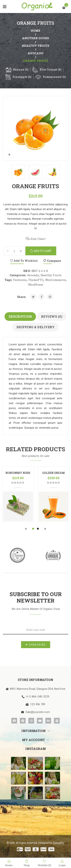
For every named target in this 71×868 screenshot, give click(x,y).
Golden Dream (53, 473)
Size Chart (36, 239)
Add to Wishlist (24, 261)
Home (35, 31)
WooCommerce (55, 280)
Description (20, 316)
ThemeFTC (36, 280)
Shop (27, 863)
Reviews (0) (52, 316)
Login (62, 863)
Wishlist (44, 863)
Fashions (20, 280)
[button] (36, 645)
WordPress (36, 284)
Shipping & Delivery (36, 327)
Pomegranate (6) (54, 77)
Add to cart (43, 251)
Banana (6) (21, 69)
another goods (35, 38)
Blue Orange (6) (51, 69)
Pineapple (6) (22, 77)
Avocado (35, 53)
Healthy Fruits (35, 46)
